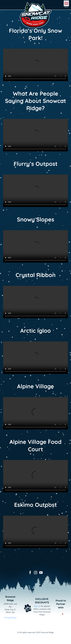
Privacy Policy (10, 618)
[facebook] (30, 573)
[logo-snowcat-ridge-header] (36, 2)
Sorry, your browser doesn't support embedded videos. (35, 65)
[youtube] (41, 573)
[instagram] (36, 573)
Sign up (37, 606)
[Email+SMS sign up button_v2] (26, 604)
